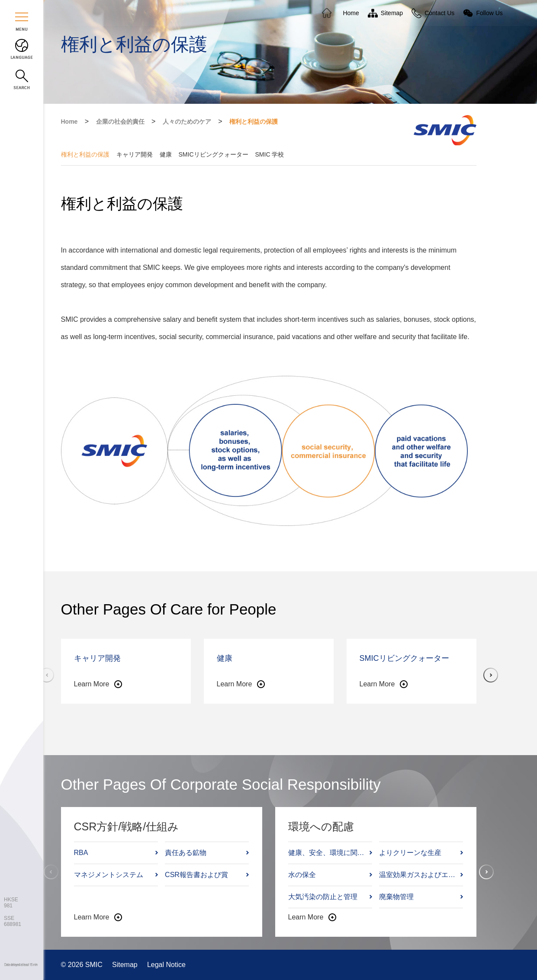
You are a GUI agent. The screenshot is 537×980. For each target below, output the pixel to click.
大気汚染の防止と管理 (323, 897)
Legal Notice (166, 965)
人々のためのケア (187, 122)
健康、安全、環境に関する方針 (328, 853)
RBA (81, 853)
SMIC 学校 (270, 154)
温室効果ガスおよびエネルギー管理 (419, 875)
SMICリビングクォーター (214, 154)
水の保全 (302, 875)
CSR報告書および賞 (196, 875)
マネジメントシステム (109, 875)
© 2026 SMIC (83, 965)
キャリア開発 (135, 154)
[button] (491, 675)
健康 (166, 154)
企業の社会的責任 (120, 122)
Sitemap (126, 965)
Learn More (92, 684)
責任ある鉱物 (186, 853)
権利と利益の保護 (254, 122)
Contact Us (439, 13)
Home (69, 122)
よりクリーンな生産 (410, 853)
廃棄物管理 (396, 897)
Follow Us (489, 13)
